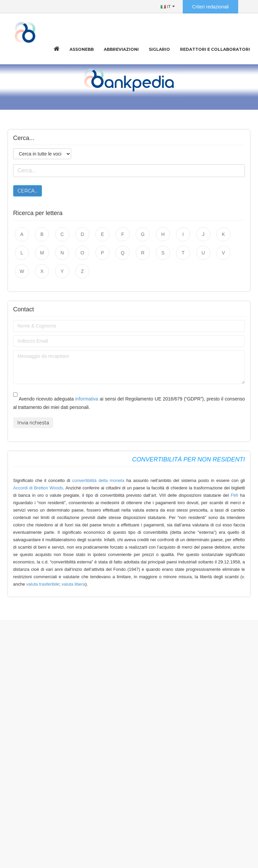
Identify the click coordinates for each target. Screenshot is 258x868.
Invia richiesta (33, 423)
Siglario (159, 49)
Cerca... (28, 191)
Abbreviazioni (121, 49)
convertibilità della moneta (98, 480)
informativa (87, 399)
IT (166, 7)
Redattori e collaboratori (215, 49)
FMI (235, 495)
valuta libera (74, 584)
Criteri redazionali (210, 7)
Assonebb (82, 49)
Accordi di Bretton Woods (38, 488)
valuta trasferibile (43, 584)
